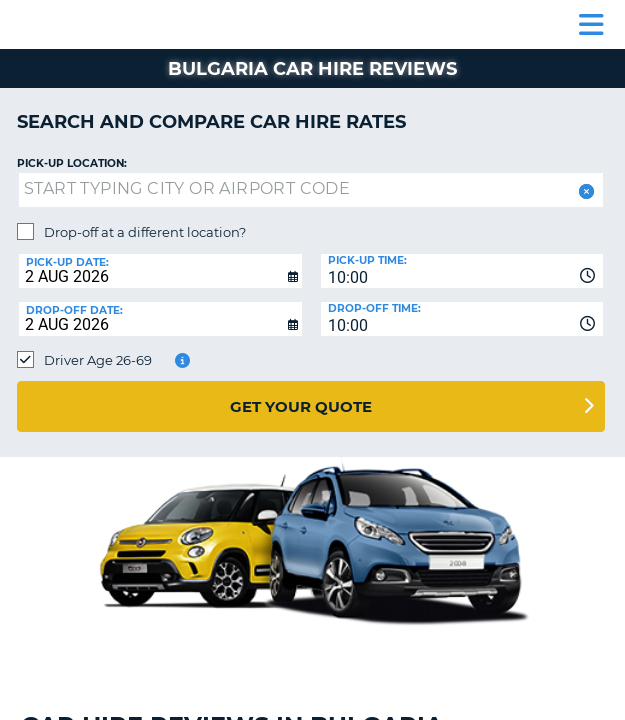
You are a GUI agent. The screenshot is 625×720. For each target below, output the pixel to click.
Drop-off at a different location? (145, 232)
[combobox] (462, 271)
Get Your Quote (301, 406)
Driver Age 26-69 (98, 360)
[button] (584, 191)
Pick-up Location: (72, 163)
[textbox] (311, 190)
